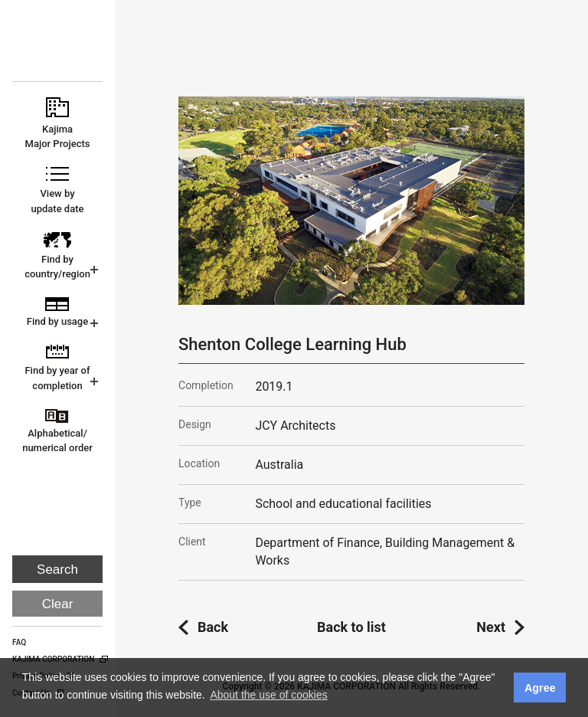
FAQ (19, 642)
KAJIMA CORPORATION (59, 47)
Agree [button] (540, 688)
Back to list (351, 627)
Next (491, 627)
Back (213, 627)
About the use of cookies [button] (268, 695)
